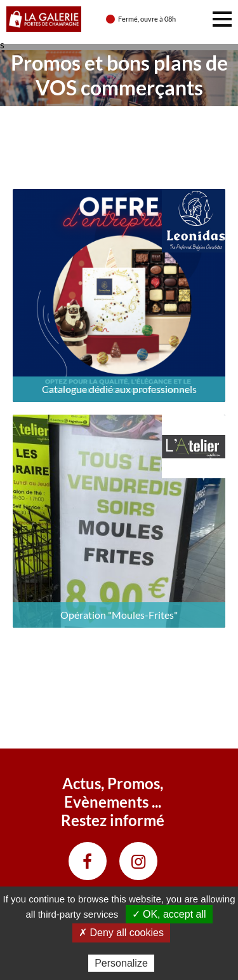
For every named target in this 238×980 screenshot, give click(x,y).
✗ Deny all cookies (121, 933)
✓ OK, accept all (169, 914)
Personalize (121, 963)
